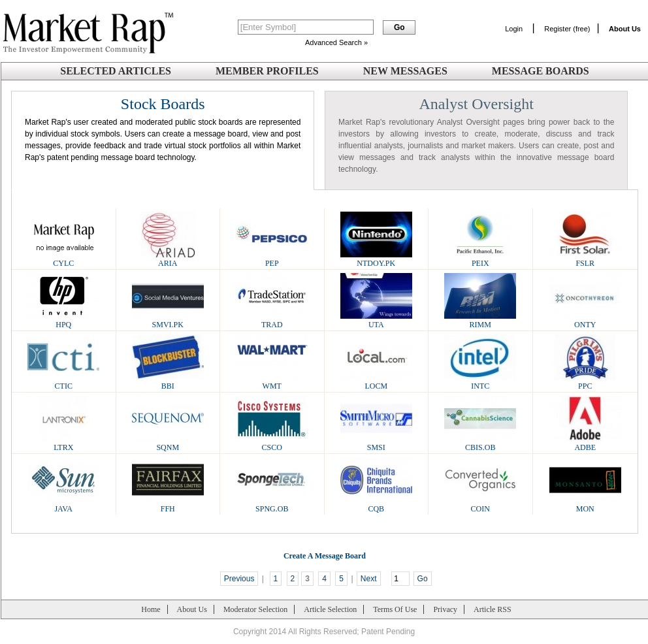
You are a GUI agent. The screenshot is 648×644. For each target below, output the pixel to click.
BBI (168, 382)
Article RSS (493, 609)
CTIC (63, 382)
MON (585, 505)
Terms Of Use (395, 609)
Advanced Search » (336, 42)
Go (423, 579)
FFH (168, 505)
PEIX (480, 259)
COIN (480, 505)
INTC (480, 382)
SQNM (168, 443)
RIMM (480, 320)
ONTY (585, 320)
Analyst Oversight (477, 104)
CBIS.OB (480, 443)
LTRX (63, 443)
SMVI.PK (168, 320)
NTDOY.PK (376, 259)
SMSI (376, 443)
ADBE (585, 443)
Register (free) (567, 29)
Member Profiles (267, 71)
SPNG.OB (272, 505)
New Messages (405, 71)
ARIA (168, 259)
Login (514, 29)
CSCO (272, 443)
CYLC (63, 259)
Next (369, 579)
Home (151, 609)
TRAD (272, 320)
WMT (272, 382)
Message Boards (541, 71)
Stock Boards (163, 104)
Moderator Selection (255, 609)
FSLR (585, 259)
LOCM (376, 382)
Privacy (445, 609)
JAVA (63, 505)
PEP (272, 259)
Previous (239, 579)
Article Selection (330, 609)
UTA (376, 320)
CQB (376, 505)
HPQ (63, 320)
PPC (585, 382)
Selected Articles (116, 71)
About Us (192, 609)
